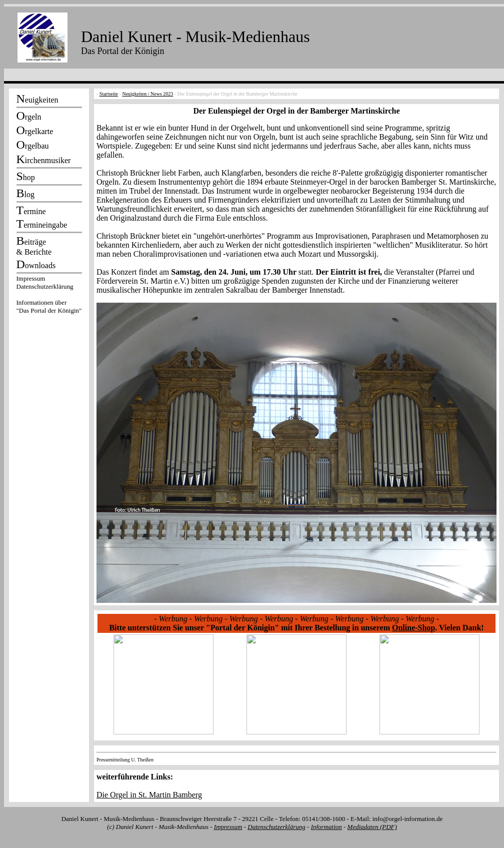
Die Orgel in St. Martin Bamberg (149, 795)
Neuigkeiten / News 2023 (147, 94)
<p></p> (49, 296)
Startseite (109, 94)
